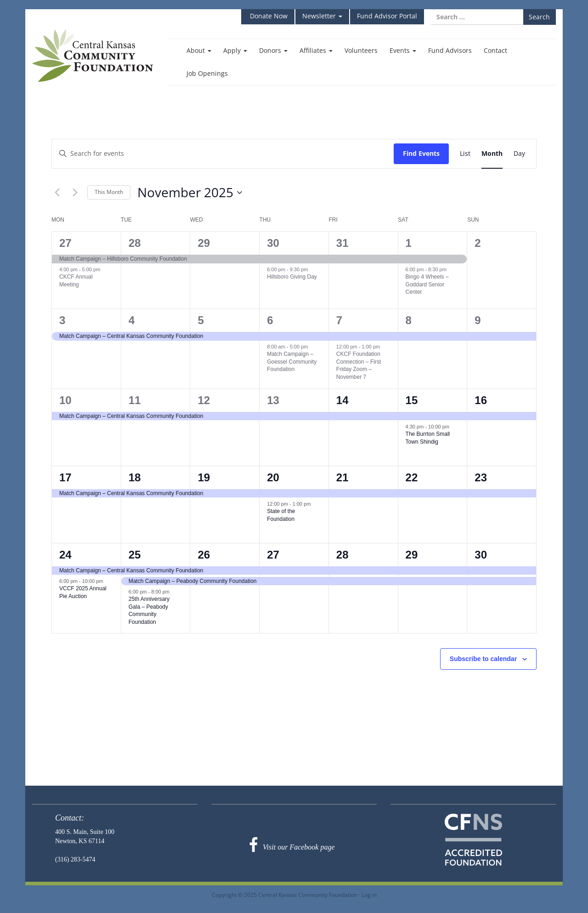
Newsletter (322, 16)
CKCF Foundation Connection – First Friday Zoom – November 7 (359, 365)
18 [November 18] (135, 477)
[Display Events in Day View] (519, 154)
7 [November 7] (339, 320)
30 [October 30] (273, 243)
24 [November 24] (65, 555)
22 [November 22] (412, 477)
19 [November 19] (204, 477)
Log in (369, 895)
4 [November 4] (132, 320)
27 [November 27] (273, 555)
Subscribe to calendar (483, 659)
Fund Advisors (450, 50)
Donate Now (268, 16)
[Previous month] (57, 193)
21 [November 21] (342, 477)
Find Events (421, 153)
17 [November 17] (65, 477)
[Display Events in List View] (465, 154)
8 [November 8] (409, 320)
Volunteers (361, 50)
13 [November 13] (273, 400)
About (199, 50)
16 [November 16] (481, 400)
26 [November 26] (204, 555)
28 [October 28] (135, 243)
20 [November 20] (273, 477)
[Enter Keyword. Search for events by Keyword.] (223, 154)
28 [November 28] (342, 555)
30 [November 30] (481, 555)
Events (403, 50)
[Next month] (75, 193)
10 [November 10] (65, 400)
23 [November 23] (481, 477)
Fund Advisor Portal (387, 16)
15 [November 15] (412, 400)
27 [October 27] (65, 243)
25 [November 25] (135, 555)
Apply (235, 50)
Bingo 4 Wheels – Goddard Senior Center (427, 284)
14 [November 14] (342, 400)
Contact (495, 50)
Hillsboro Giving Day (292, 277)
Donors (273, 50)
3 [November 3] (62, 320)
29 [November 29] (412, 555)
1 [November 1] (409, 243)
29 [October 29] (204, 243)
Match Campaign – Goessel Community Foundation (292, 362)
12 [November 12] (204, 400)
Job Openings (207, 73)
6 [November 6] (270, 320)
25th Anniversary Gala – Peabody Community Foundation (149, 611)
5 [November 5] (201, 320)
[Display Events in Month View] (492, 154)
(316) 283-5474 (75, 859)
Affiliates (316, 50)
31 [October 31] (342, 243)
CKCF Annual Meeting (76, 281)
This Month (109, 192)
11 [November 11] (135, 400)
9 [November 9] (478, 320)
